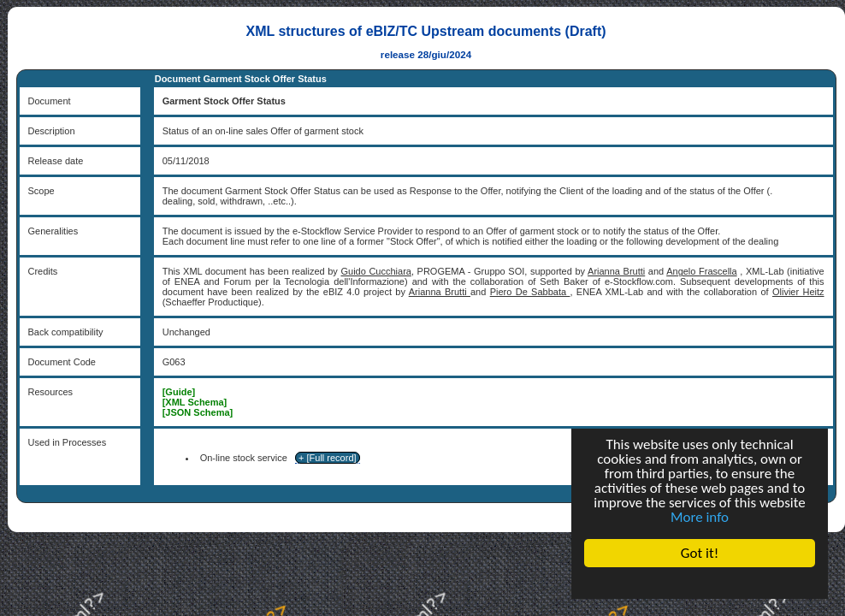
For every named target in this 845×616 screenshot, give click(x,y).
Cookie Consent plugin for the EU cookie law (700, 583)
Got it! (700, 553)
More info (700, 517)
